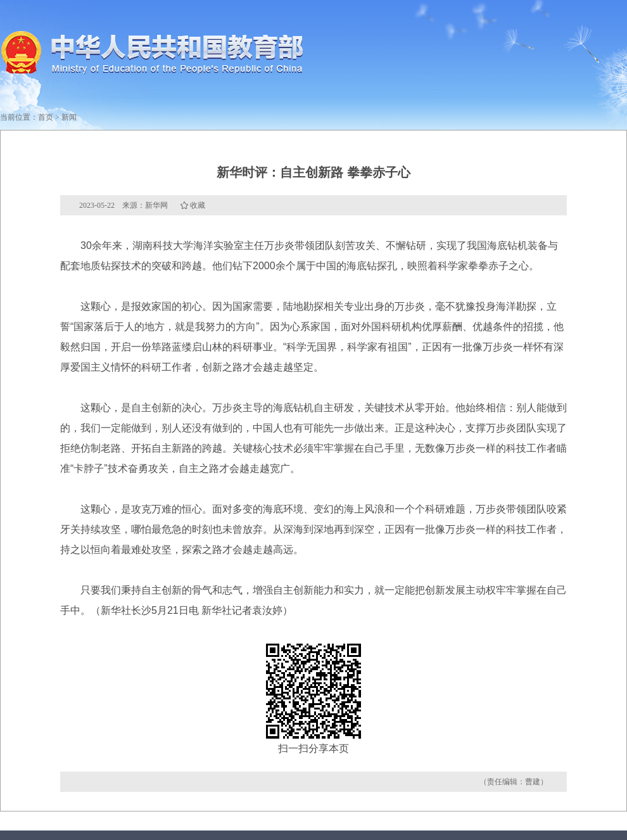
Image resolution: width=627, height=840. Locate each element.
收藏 (198, 205)
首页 (46, 117)
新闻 (69, 117)
